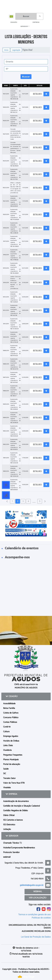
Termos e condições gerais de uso (34, 914)
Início (6, 50)
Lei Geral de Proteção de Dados (36, 937)
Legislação (16, 50)
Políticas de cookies (41, 918)
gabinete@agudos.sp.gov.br (32, 885)
